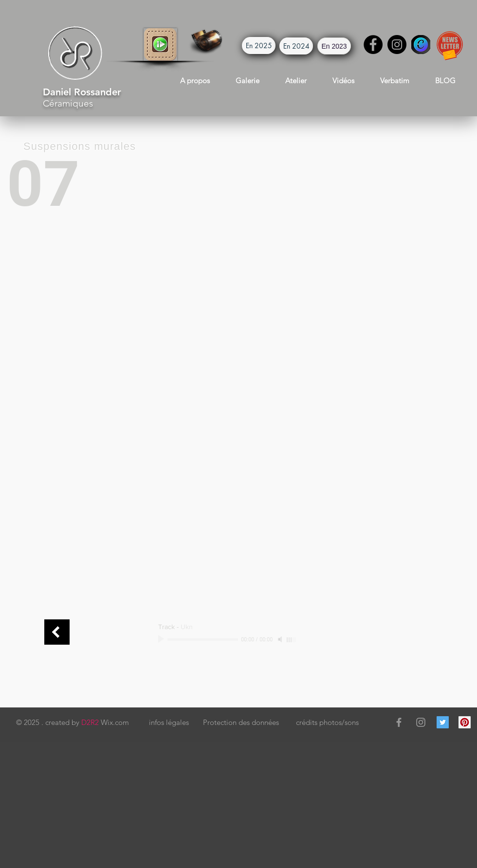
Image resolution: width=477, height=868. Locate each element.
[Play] (162, 639)
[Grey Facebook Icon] (399, 722)
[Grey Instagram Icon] (421, 722)
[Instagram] (397, 45)
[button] (160, 45)
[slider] (292, 640)
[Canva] (421, 45)
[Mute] (281, 639)
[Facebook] (373, 45)
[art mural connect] (57, 632)
